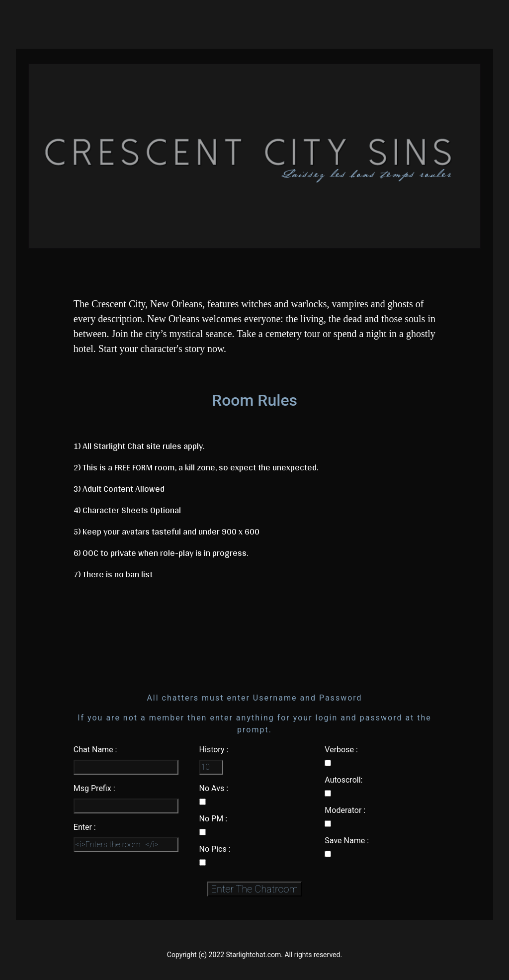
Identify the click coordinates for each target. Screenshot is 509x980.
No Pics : (215, 849)
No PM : (213, 819)
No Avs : (214, 788)
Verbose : (341, 750)
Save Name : (347, 841)
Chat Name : (95, 750)
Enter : (85, 827)
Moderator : (345, 810)
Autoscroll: (343, 780)
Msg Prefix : (94, 788)
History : (214, 750)
